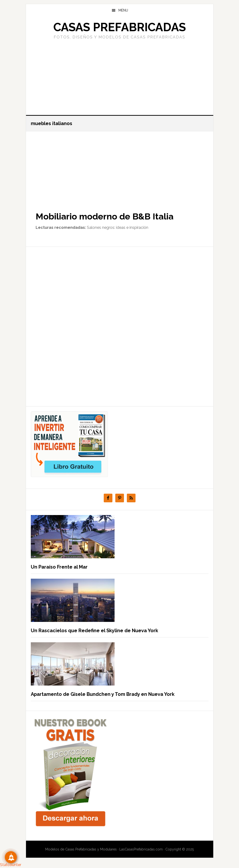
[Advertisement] (120, 77)
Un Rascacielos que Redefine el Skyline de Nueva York (94, 631)
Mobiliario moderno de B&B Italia (105, 216)
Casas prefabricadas (120, 27)
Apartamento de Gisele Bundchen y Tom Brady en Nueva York (103, 694)
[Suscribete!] (11, 857)
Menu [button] (123, 10)
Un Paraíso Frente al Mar (59, 567)
